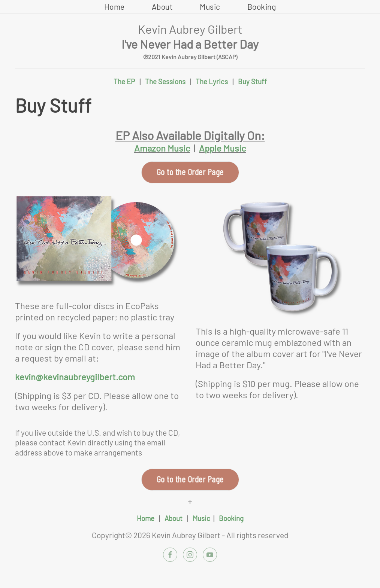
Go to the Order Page (190, 172)
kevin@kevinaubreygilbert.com (75, 377)
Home (114, 7)
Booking (262, 7)
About (162, 7)
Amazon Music (162, 148)
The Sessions (165, 81)
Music (210, 7)
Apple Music (222, 148)
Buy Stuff (252, 81)
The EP (124, 81)
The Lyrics (212, 81)
